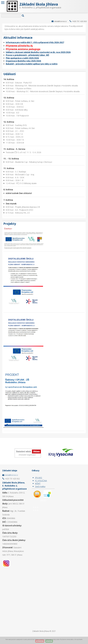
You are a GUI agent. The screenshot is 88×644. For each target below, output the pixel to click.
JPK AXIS (38, 478)
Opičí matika (40, 486)
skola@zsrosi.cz (60, 21)
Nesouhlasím (40, 641)
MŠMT (38, 483)
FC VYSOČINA (41, 481)
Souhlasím (49, 641)
